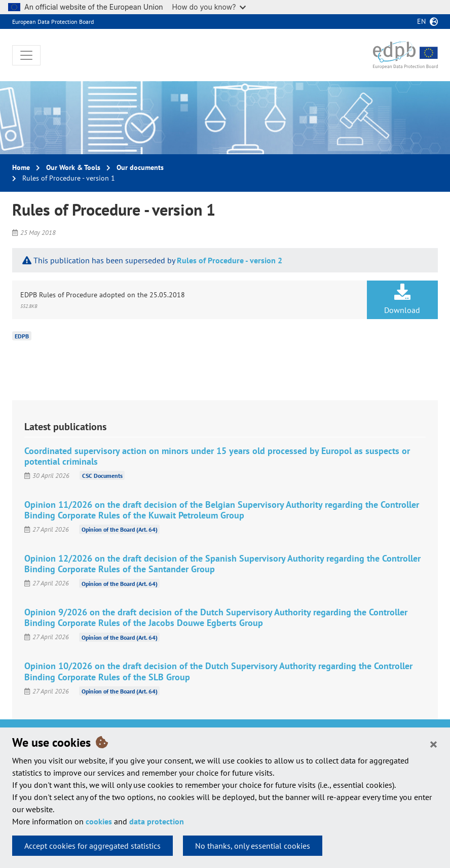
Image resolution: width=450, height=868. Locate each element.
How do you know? (209, 7)
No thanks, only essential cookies (253, 846)
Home (21, 167)
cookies (99, 821)
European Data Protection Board (53, 22)
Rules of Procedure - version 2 (230, 260)
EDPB (22, 336)
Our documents (140, 167)
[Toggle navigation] (26, 55)
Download (402, 299)
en (421, 21)
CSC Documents (102, 476)
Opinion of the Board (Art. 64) (120, 529)
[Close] (434, 744)
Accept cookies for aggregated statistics (92, 846)
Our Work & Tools (73, 167)
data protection (157, 821)
